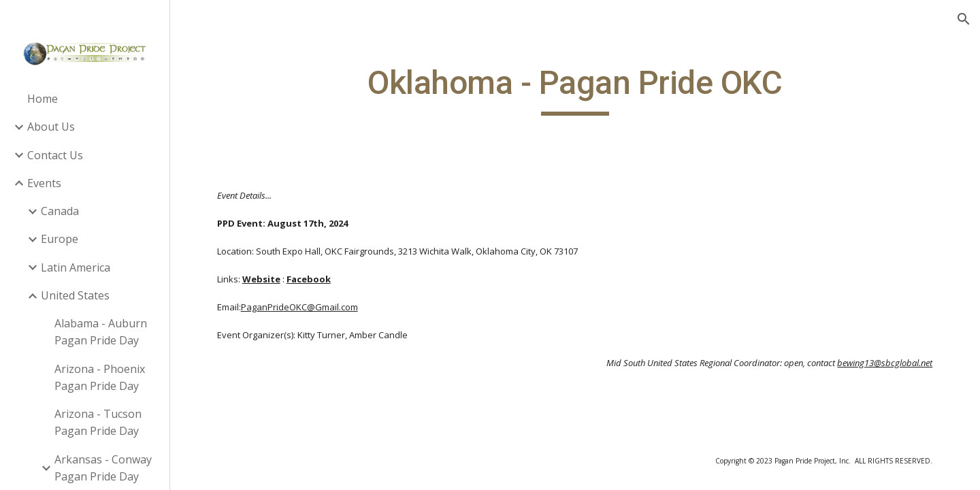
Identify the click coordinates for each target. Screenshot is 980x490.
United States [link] (75, 295)
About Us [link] (51, 127)
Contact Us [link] (55, 155)
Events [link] (44, 183)
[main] (575, 89)
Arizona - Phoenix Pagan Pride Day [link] (100, 377)
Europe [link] (60, 239)
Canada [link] (60, 211)
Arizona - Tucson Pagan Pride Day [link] (98, 422)
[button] (964, 19)
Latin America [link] (76, 267)
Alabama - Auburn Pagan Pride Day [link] (101, 332)
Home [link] (43, 99)
